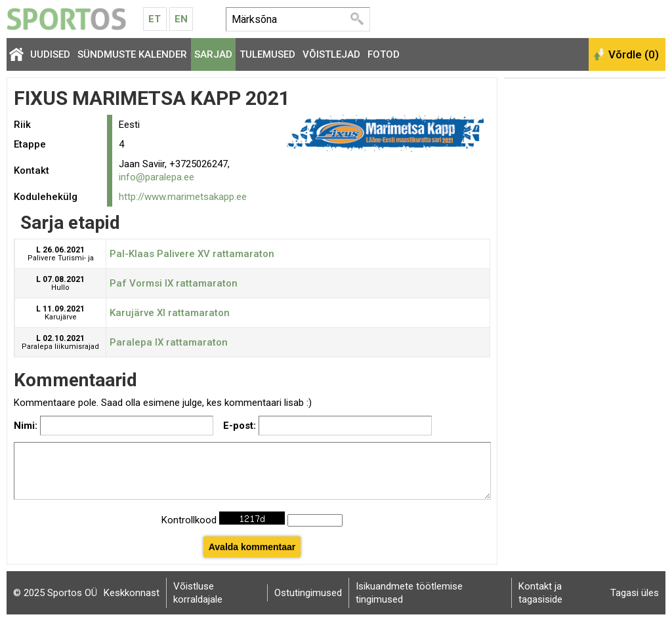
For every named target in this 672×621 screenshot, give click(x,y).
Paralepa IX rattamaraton (169, 342)
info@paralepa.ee (157, 177)
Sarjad (213, 54)
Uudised (50, 54)
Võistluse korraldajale (198, 593)
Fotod (384, 54)
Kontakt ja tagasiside (540, 593)
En (181, 19)
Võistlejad (331, 54)
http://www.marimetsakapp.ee (183, 197)
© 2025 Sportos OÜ (55, 593)
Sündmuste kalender (132, 54)
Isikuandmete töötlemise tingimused (409, 593)
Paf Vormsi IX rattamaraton (174, 283)
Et (155, 19)
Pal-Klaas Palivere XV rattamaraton (192, 254)
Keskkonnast (132, 593)
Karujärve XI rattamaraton (170, 313)
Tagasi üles (635, 593)
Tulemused (267, 54)
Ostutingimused (308, 593)
